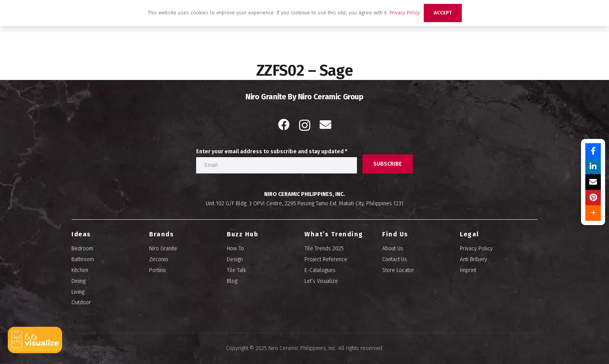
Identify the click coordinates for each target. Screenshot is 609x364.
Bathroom (83, 259)
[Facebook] (284, 125)
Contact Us (395, 259)
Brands (161, 234)
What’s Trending (334, 234)
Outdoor (81, 302)
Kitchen (80, 270)
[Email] (325, 125)
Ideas (81, 234)
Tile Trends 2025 (324, 249)
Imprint (468, 270)
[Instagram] (305, 125)
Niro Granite (163, 249)
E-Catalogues (320, 270)
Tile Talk (236, 270)
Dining (78, 281)
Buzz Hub (243, 234)
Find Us (395, 234)
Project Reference (326, 259)
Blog (232, 281)
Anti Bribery (473, 259)
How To (235, 249)
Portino (157, 270)
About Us (393, 249)
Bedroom (82, 249)
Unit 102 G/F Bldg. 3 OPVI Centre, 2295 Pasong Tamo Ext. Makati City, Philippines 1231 (305, 204)
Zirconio (159, 259)
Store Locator (398, 270)
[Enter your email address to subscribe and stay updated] (277, 165)
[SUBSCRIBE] (388, 164)
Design (235, 259)
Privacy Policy (476, 249)
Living (78, 292)
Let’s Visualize (321, 281)
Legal (470, 234)
